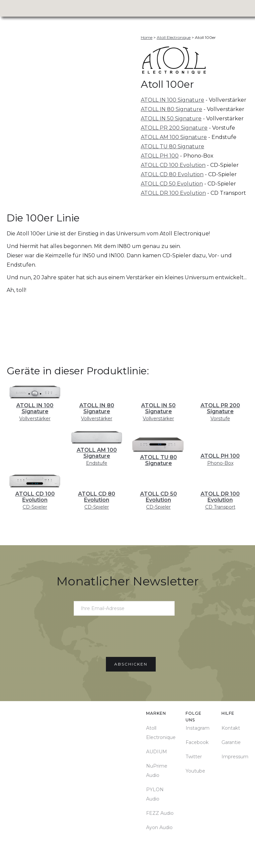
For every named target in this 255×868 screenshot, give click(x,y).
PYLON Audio (155, 794)
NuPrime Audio (157, 771)
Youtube (195, 771)
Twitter (194, 757)
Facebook (197, 742)
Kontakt (231, 728)
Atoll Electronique (161, 733)
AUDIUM (157, 752)
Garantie (231, 742)
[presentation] (127, 636)
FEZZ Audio (160, 813)
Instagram (198, 728)
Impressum (235, 757)
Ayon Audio (159, 827)
